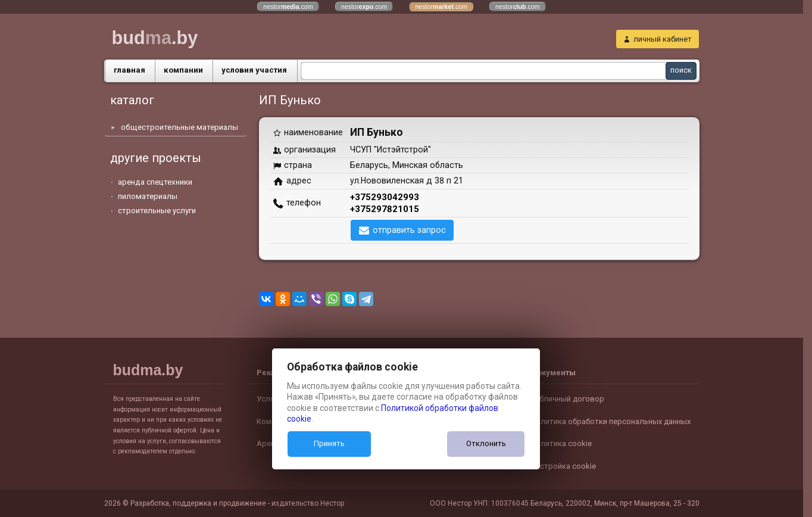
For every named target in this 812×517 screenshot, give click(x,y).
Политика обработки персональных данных (610, 421)
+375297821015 (385, 209)
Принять (329, 443)
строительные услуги (157, 211)
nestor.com (288, 7)
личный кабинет (663, 39)
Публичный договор (567, 399)
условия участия (254, 70)
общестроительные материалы (179, 127)
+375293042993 (385, 197)
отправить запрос (409, 230)
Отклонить (486, 443)
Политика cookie (561, 443)
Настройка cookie (563, 466)
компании (183, 70)
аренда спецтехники (155, 182)
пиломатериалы (148, 196)
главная (129, 70)
